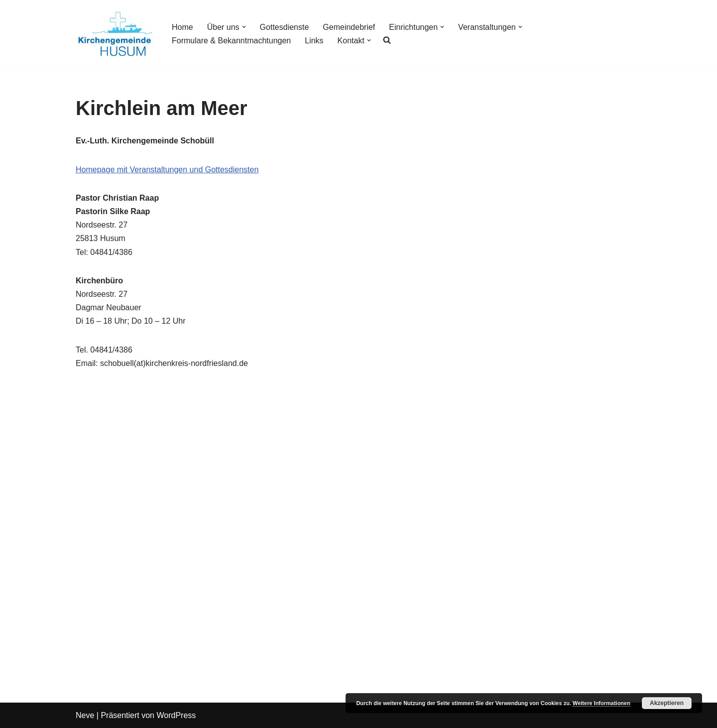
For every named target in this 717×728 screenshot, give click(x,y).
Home (182, 27)
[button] (244, 27)
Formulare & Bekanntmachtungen (231, 41)
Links (314, 41)
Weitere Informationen (601, 703)
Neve (85, 715)
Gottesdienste (285, 27)
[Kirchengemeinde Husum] (115, 34)
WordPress (176, 715)
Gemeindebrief (349, 27)
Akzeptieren (667, 703)
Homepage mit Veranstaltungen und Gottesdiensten (167, 170)
